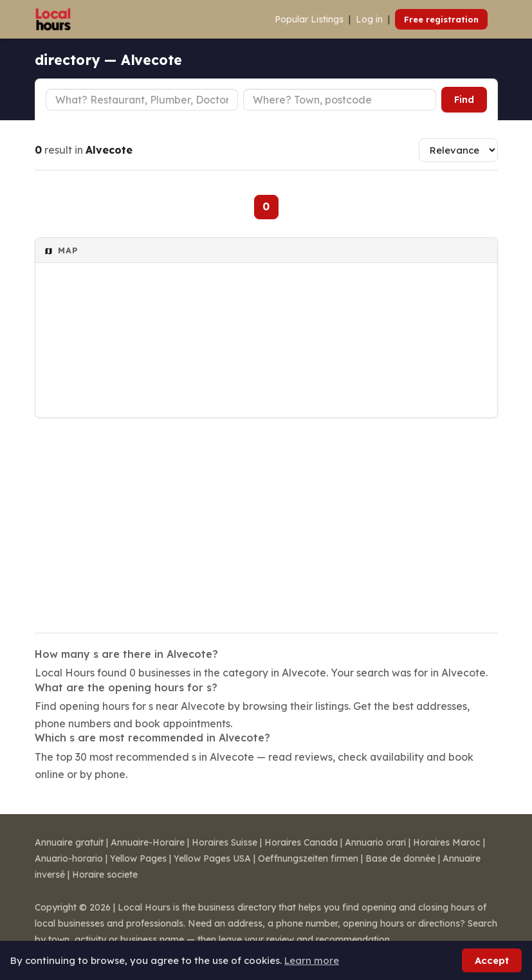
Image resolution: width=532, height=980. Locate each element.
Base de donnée (400, 858)
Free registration (441, 19)
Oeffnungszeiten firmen (308, 858)
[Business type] (142, 100)
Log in (369, 19)
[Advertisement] (266, 517)
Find (464, 100)
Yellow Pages (138, 858)
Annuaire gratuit (69, 842)
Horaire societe (105, 875)
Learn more (312, 960)
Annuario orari (375, 842)
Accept (492, 960)
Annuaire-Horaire (148, 842)
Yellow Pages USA (212, 858)
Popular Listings (309, 19)
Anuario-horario (69, 858)
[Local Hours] (54, 19)
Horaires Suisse (225, 842)
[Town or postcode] (340, 100)
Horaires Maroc (447, 842)
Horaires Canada (301, 842)
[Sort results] (458, 150)
